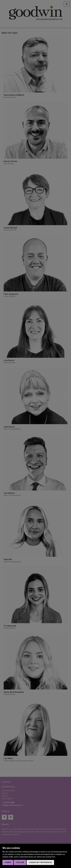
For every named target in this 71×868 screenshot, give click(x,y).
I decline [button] (20, 862)
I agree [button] (8, 862)
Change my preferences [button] (40, 862)
